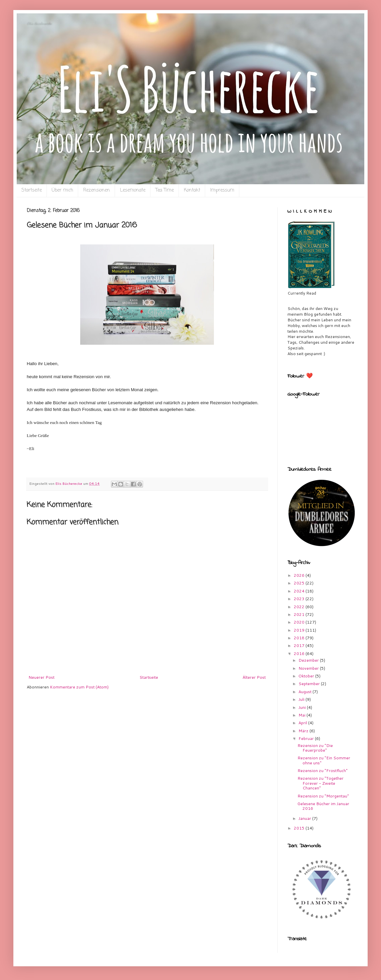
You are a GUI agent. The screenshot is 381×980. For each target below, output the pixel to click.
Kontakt (192, 190)
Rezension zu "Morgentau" (323, 796)
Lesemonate (133, 190)
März (304, 731)
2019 (300, 630)
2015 (300, 828)
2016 (300, 654)
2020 (300, 622)
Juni (303, 707)
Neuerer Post (41, 677)
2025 (300, 583)
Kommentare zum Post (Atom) (79, 687)
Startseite (32, 190)
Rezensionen (97, 190)
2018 (300, 638)
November (309, 668)
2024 (300, 591)
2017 (300, 645)
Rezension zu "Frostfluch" (323, 771)
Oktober (307, 676)
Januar (305, 818)
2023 (300, 599)
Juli (302, 699)
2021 (300, 614)
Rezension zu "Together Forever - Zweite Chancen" (321, 783)
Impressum (222, 190)
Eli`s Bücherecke (39, 24)
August (305, 692)
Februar (307, 738)
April (303, 723)
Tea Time (165, 190)
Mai (302, 715)
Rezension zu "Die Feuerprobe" (315, 748)
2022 (300, 607)
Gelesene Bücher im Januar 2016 (323, 806)
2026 (300, 575)
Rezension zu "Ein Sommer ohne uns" (324, 760)
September (310, 684)
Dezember (309, 660)
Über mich (62, 190)
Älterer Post (254, 677)
